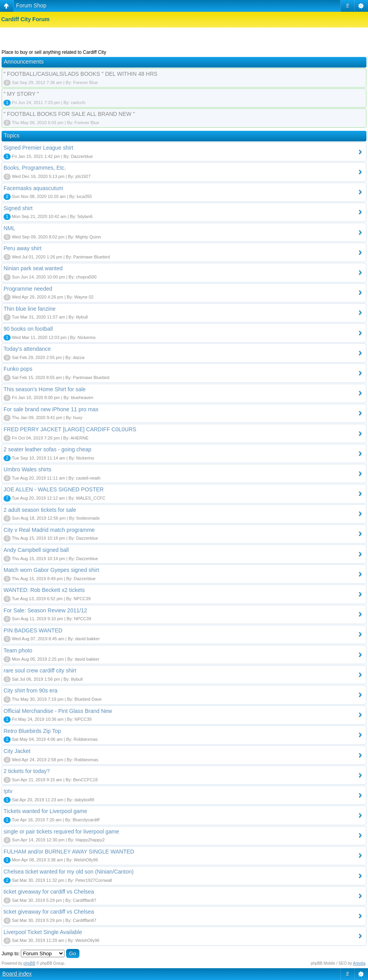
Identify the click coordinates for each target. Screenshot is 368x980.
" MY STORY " (21, 94)
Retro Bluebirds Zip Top (32, 731)
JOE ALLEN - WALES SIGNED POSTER (54, 489)
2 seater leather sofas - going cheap (47, 449)
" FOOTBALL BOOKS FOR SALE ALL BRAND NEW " (69, 114)
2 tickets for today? (27, 771)
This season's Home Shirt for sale (45, 389)
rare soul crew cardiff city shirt (40, 670)
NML (9, 228)
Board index (17, 974)
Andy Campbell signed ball (36, 550)
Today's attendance (27, 349)
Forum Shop (31, 5)
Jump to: (11, 954)
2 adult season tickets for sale (40, 510)
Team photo (18, 650)
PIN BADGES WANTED (33, 630)
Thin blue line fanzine (29, 309)
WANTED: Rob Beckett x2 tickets (44, 590)
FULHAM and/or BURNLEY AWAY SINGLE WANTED (69, 852)
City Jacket (17, 751)
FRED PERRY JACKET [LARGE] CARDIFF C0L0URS (70, 429)
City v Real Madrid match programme (49, 530)
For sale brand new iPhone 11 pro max (51, 409)
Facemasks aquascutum (33, 188)
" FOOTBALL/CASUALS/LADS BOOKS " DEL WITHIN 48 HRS (80, 74)
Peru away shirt (22, 248)
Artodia (359, 963)
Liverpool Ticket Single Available (43, 932)
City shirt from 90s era (30, 691)
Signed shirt (18, 208)
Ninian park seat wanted (33, 268)
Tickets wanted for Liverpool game (45, 811)
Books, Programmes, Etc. (35, 168)
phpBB (29, 963)
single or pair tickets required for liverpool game (61, 832)
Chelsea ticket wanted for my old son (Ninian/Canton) (69, 872)
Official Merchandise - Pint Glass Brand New (58, 711)
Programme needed (28, 289)
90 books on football (28, 329)
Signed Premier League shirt (38, 148)
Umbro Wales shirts (28, 469)
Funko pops (18, 369)
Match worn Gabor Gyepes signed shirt (51, 570)
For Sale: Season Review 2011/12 (45, 610)
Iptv (8, 791)
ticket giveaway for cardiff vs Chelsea (49, 892)
